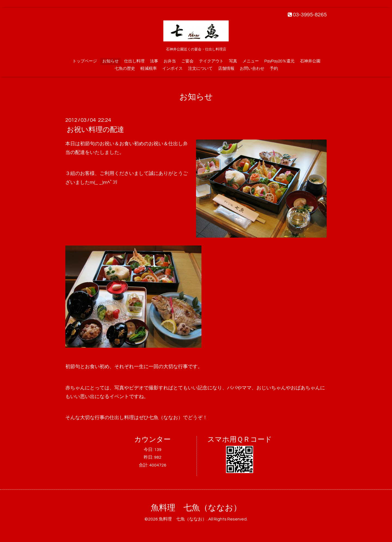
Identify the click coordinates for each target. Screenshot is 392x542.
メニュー (251, 61)
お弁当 (170, 61)
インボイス (172, 69)
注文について (200, 69)
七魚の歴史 (125, 69)
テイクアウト (211, 61)
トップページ (85, 61)
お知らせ (111, 61)
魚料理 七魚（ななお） (196, 508)
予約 (274, 69)
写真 (233, 61)
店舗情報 (226, 69)
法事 (154, 61)
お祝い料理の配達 (95, 130)
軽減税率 (149, 69)
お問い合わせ (252, 69)
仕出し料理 (134, 61)
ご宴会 (187, 61)
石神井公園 (310, 61)
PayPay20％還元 (279, 61)
